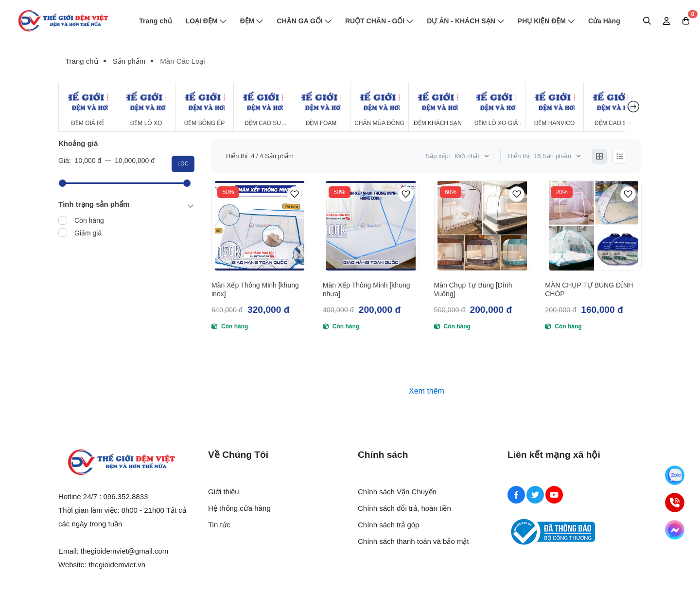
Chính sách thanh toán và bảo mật (413, 541)
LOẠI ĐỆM (206, 21)
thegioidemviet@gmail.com (124, 551)
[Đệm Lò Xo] (146, 107)
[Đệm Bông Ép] (204, 107)
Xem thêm (427, 391)
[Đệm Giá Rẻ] (88, 107)
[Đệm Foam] (321, 107)
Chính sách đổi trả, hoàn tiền (404, 508)
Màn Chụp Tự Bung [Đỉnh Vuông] (473, 289)
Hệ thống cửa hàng (239, 508)
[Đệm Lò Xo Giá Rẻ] (496, 107)
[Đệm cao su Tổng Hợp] (613, 107)
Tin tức (219, 525)
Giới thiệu (224, 492)
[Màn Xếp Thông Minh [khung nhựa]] (371, 226)
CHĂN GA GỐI (304, 21)
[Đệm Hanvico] (554, 107)
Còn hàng (89, 220)
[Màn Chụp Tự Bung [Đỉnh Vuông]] (482, 226)
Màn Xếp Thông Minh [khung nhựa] (367, 289)
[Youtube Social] (554, 495)
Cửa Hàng (604, 21)
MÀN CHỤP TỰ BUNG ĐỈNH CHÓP (589, 289)
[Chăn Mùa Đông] (379, 107)
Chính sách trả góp (388, 525)
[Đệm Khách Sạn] (438, 107)
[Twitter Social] (535, 495)
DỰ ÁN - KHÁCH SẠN (465, 21)
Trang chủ (155, 21)
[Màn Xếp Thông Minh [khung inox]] (260, 226)
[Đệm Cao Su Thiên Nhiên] (263, 107)
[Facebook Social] (516, 495)
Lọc (183, 163)
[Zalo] (675, 475)
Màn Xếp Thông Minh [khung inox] (255, 289)
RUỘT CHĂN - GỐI (379, 21)
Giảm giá (88, 233)
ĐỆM (252, 21)
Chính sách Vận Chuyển (397, 492)
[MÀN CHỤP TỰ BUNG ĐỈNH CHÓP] (593, 226)
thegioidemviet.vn (117, 565)
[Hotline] (675, 503)
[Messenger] (675, 530)
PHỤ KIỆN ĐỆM (546, 21)
